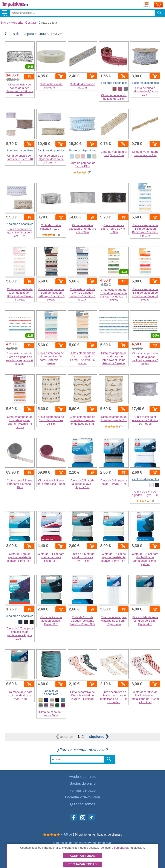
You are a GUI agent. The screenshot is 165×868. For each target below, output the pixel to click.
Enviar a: (147, 5)
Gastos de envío (82, 783)
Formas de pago (82, 790)
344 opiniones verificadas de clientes (97, 834)
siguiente (99, 737)
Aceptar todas (82, 856)
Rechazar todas (82, 864)
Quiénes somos (83, 804)
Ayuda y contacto (82, 777)
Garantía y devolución (82, 797)
